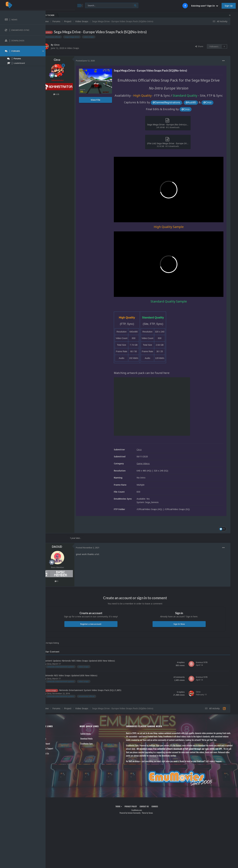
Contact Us (55, 753)
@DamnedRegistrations (171, 113)
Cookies (160, 806)
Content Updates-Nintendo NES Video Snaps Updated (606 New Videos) (90, 660)
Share (199, 46)
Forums (54, 738)
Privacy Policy (136, 806)
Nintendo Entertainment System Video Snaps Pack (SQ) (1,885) (100, 690)
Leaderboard (55, 743)
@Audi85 (196, 113)
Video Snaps (83, 48)
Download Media (94, 738)
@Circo (212, 113)
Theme (124, 806)
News (53, 733)
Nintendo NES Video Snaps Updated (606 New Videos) (81, 675)
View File (106, 100)
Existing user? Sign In (205, 6)
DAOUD (67, 546)
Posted (95, 61)
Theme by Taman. (153, 812)
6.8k (66, 94)
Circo (67, 45)
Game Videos (153, 463)
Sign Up (229, 6)
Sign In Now (182, 623)
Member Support (57, 748)
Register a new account (99, 623)
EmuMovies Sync (94, 743)
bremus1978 (202, 662)
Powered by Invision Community (135, 812)
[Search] (83, 6)
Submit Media (93, 733)
